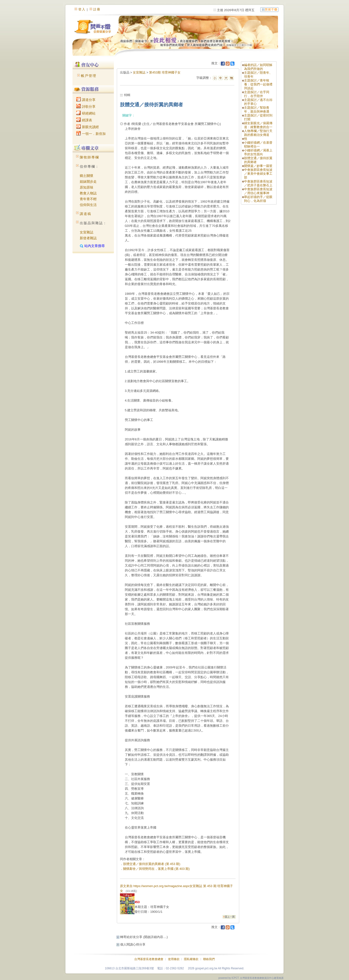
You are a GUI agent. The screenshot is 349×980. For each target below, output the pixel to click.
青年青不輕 (88, 199)
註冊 (97, 9)
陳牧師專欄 (89, 157)
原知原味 (87, 187)
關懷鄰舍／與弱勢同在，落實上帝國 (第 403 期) (156, 869)
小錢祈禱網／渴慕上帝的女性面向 (258, 152)
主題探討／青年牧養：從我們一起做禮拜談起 (258, 84)
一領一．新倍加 (91, 134)
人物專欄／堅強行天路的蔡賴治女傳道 (258, 133)
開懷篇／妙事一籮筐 (258, 166)
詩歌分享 (86, 107)
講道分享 (86, 100)
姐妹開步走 (88, 181)
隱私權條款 (191, 959)
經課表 (84, 120)
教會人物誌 (88, 193)
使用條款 (174, 959)
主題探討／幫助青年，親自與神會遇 (257, 110)
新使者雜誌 (88, 238)
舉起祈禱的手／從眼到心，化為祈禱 (258, 199)
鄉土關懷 (87, 176)
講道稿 (86, 214)
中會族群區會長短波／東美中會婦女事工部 (258, 174)
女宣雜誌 (87, 232)
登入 (82, 9)
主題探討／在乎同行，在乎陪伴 (257, 94)
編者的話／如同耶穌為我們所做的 (258, 67)
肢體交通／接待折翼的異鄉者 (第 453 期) (152, 864)
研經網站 (86, 113)
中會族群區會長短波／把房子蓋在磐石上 (258, 183)
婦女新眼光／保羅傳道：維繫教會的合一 (258, 125)
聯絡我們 (209, 959)
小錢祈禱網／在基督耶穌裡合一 (258, 144)
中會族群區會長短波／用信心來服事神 (258, 191)
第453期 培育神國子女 (165, 72)
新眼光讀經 (87, 127)
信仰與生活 (88, 205)
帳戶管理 (89, 76)
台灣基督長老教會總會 (149, 959)
